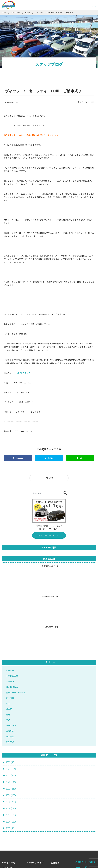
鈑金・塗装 (9, 848)
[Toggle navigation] (95, 5)
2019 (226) (11, 757)
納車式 (9, 662)
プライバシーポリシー (76, 864)
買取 (8, 673)
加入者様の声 (12, 639)
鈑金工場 (10, 696)
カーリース (11, 622)
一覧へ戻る (49, 429)
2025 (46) (11, 716)
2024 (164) (11, 723)
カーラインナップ (35, 819)
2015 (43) (11, 785)
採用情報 (55, 842)
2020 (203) (11, 750)
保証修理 (10, 633)
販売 (8, 667)
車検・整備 (9, 836)
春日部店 (10, 650)
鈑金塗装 (10, 690)
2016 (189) (11, 778)
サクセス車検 (12, 627)
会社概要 (55, 819)
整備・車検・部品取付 (17, 645)
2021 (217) (11, 744)
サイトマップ (57, 864)
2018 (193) (11, 764)
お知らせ (55, 827)
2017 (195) (11, 771)
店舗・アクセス (34, 842)
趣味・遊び (11, 679)
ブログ (54, 834)
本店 (8, 656)
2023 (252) (11, 730)
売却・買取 (9, 842)
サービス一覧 (8, 819)
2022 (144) (11, 737)
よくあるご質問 (34, 834)
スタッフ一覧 (33, 827)
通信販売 (10, 684)
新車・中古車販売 (12, 830)
